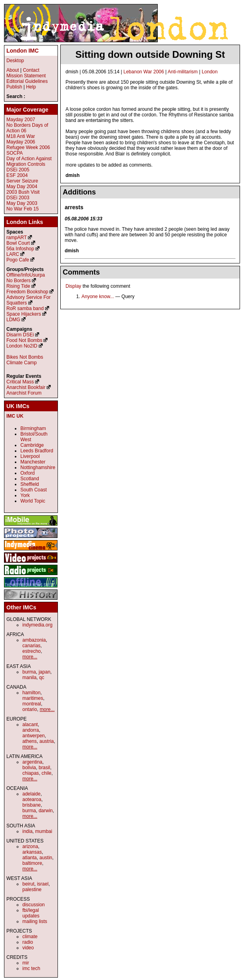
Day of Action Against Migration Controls (29, 161)
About (13, 70)
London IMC (23, 51)
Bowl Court (18, 243)
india (27, 831)
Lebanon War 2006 (144, 72)
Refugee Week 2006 (28, 147)
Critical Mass (20, 382)
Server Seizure (22, 181)
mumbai (44, 831)
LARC (13, 254)
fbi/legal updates (31, 913)
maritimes (33, 698)
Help (31, 87)
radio (28, 942)
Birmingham (33, 428)
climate (30, 937)
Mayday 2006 (21, 142)
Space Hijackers (24, 314)
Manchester (33, 462)
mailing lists (35, 921)
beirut (28, 884)
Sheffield (30, 484)
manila (29, 678)
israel (43, 884)
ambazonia (34, 640)
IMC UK (15, 416)
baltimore (32, 863)
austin (46, 858)
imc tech (31, 968)
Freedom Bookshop (27, 292)
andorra (31, 730)
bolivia (29, 768)
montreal (32, 704)
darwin (46, 811)
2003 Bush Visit (23, 192)
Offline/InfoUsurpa (26, 275)
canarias (31, 646)
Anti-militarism (183, 72)
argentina (32, 762)
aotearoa (32, 799)
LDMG (13, 320)
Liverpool (30, 456)
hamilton (31, 693)
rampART (17, 238)
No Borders (19, 281)
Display (73, 286)
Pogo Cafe (18, 260)
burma (29, 672)
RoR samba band (25, 308)
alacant (30, 725)
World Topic (33, 501)
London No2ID (22, 346)
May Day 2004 (22, 187)
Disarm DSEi (20, 335)
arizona (30, 846)
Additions (79, 192)
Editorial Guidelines (27, 81)
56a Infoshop (20, 249)
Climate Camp (22, 363)
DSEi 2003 (18, 198)
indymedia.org (37, 625)
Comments (81, 272)
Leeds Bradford (37, 451)
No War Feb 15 (23, 209)
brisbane (32, 805)
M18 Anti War (21, 136)
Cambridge (32, 445)
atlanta (30, 858)
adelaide (31, 794)
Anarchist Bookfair (26, 387)
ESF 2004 (17, 175)
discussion (34, 905)
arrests (74, 207)
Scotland (30, 479)
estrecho (32, 651)
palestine (32, 890)
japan (45, 672)
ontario (30, 709)
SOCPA (15, 153)
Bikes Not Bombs (25, 357)
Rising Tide (19, 286)
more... (30, 657)
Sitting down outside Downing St (150, 54)
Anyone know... (98, 297)
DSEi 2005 (18, 170)
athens (30, 741)
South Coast (34, 490)
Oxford (28, 473)
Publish (14, 87)
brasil (45, 768)
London (210, 72)
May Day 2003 (22, 203)
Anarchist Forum (24, 393)
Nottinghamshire (38, 467)
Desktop (15, 61)
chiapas (31, 773)
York (25, 495)
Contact (31, 70)
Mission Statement (26, 76)
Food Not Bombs (24, 340)
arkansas (32, 852)
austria (47, 741)
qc (42, 678)
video (28, 948)
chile (47, 773)
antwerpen (34, 736)
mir (26, 963)
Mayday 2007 (21, 120)
